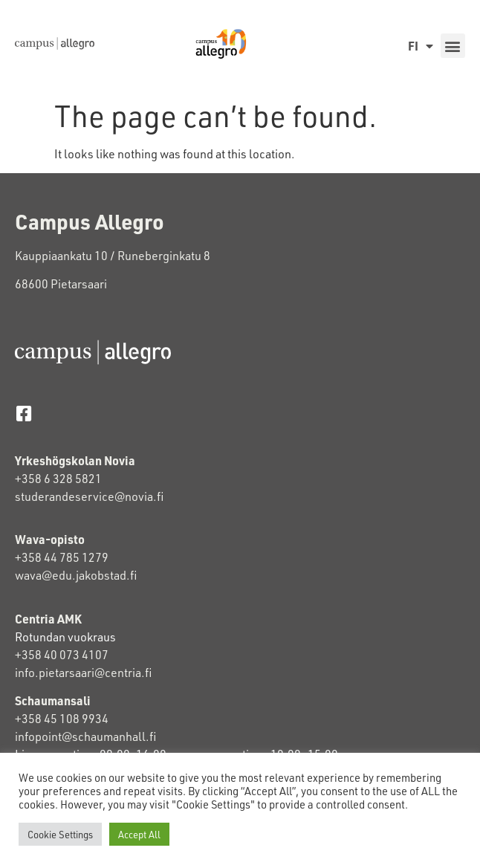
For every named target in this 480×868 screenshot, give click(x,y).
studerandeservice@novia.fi (90, 496)
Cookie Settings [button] (60, 834)
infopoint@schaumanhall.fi (85, 736)
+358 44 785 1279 (62, 557)
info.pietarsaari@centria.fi (83, 672)
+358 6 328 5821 (58, 478)
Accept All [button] (139, 834)
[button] (453, 46)
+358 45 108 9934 (62, 718)
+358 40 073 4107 (62, 654)
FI (421, 46)
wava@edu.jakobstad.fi (76, 575)
